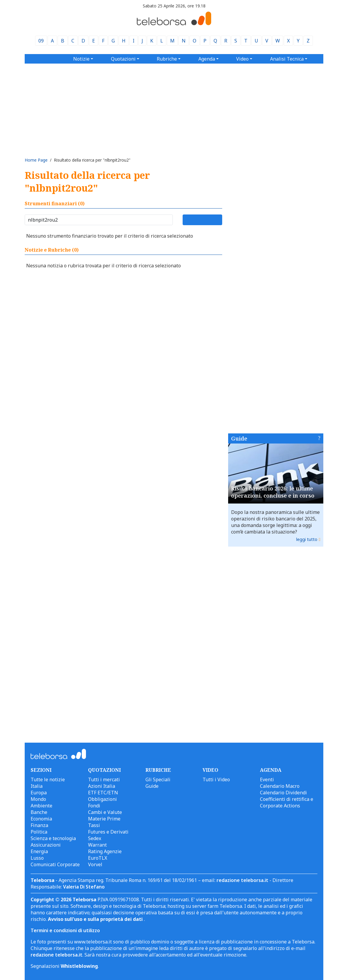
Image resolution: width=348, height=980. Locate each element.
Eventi (267, 779)
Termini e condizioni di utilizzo (65, 930)
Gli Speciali (158, 779)
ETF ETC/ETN (103, 793)
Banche (39, 812)
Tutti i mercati (104, 779)
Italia (37, 786)
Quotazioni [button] (123, 59)
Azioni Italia (102, 786)
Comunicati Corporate (55, 864)
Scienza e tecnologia (53, 838)
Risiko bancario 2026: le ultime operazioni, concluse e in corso (273, 492)
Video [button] (242, 59)
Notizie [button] (81, 59)
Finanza (39, 825)
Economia (41, 819)
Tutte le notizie (48, 779)
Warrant (97, 845)
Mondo (38, 799)
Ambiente (41, 806)
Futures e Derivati (108, 832)
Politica (39, 832)
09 (41, 41)
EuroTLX (98, 858)
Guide (239, 438)
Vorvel (95, 864)
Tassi (94, 825)
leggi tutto (307, 539)
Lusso (37, 858)
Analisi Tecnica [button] (287, 59)
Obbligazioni (102, 799)
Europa (39, 793)
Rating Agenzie (105, 851)
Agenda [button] (207, 59)
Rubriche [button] (167, 59)
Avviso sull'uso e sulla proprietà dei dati (96, 919)
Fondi (94, 806)
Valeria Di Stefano (84, 887)
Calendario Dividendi (283, 793)
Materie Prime (104, 819)
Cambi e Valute (105, 812)
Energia (39, 851)
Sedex (95, 838)
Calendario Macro (280, 786)
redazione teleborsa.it (242, 880)
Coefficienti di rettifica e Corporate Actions (287, 802)
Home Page (36, 160)
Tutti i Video (216, 779)
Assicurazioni (46, 845)
